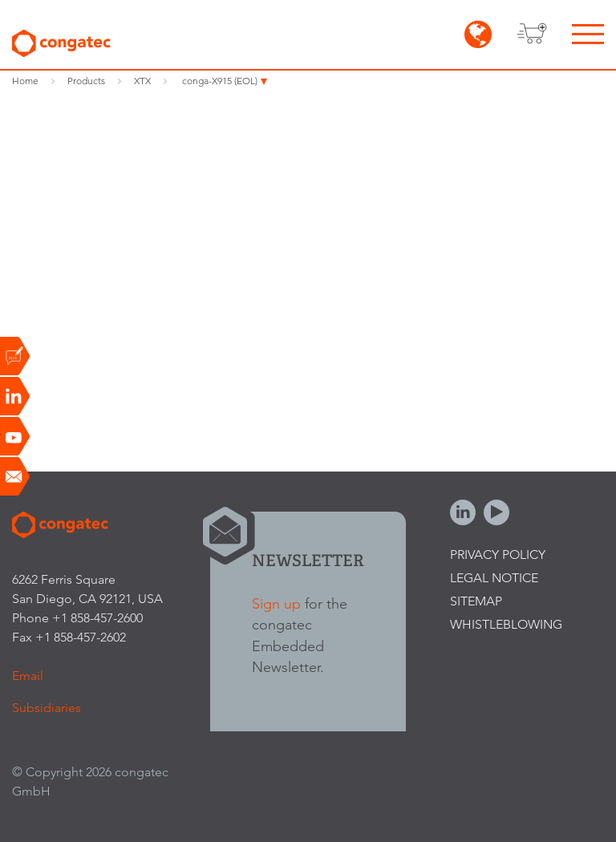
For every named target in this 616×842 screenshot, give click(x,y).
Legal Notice (494, 578)
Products (86, 81)
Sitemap (476, 601)
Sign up (276, 603)
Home (25, 81)
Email (28, 676)
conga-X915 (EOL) (220, 81)
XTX (142, 81)
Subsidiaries (47, 708)
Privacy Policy (498, 555)
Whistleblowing (506, 624)
